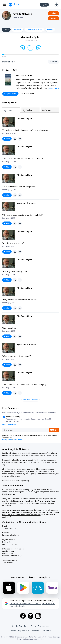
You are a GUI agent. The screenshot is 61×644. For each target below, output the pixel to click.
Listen (6, 30)
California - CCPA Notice (41, 631)
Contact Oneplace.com (19, 631)
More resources (28, 94)
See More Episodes (31, 400)
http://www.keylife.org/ (11, 535)
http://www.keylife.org (20, 481)
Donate (54, 18)
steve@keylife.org (9, 528)
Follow (54, 13)
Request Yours (10, 94)
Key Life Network (22, 14)
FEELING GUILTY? (25, 76)
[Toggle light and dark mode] (57, 5)
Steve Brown (18, 18)
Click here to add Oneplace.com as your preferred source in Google (32, 605)
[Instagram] (38, 616)
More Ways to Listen (34, 30)
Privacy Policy (30, 626)
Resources (18, 30)
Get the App (17, 626)
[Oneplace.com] (14, 5)
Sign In (44, 5)
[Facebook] (23, 616)
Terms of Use (43, 626)
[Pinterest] (31, 616)
